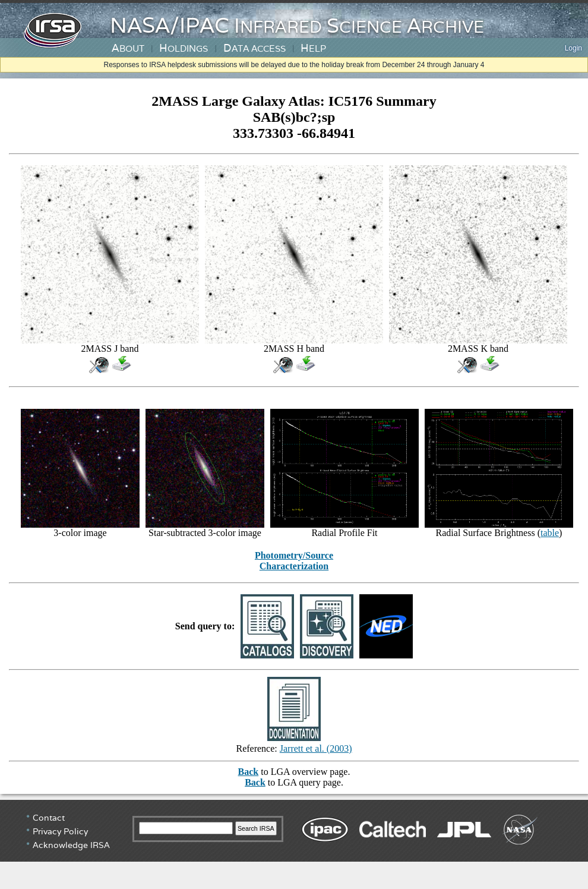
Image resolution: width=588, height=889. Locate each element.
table (550, 533)
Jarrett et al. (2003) (316, 748)
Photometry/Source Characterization (294, 561)
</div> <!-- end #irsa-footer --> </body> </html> (294, 844)
